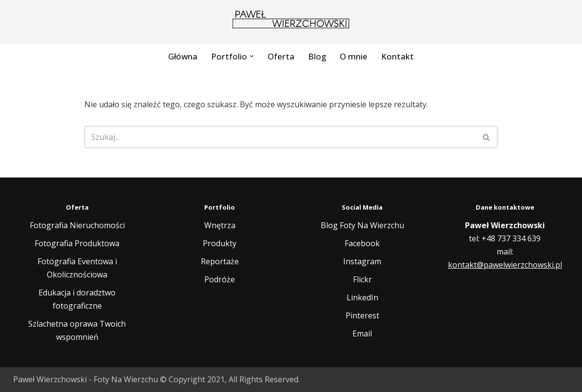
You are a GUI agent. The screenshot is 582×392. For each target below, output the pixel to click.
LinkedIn (362, 297)
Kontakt (398, 56)
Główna (183, 56)
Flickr (362, 279)
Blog (317, 56)
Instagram (362, 261)
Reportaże (220, 261)
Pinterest (362, 315)
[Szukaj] (280, 137)
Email (362, 333)
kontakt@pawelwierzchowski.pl (505, 265)
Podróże (220, 279)
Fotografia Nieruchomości (77, 225)
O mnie (354, 56)
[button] (252, 56)
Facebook (362, 243)
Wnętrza (220, 225)
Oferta (281, 56)
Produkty (220, 243)
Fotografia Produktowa (77, 243)
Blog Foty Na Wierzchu (362, 225)
